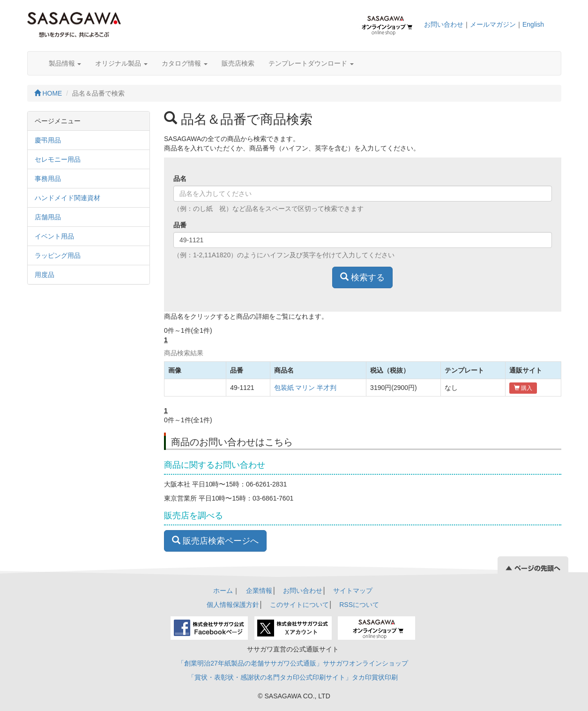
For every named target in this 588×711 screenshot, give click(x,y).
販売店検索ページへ (215, 541)
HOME (48, 93)
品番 (180, 225)
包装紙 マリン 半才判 (305, 388)
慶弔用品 (48, 140)
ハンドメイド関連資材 (67, 198)
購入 (523, 388)
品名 (180, 179)
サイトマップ (353, 591)
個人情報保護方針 (233, 605)
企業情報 (259, 591)
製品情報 (65, 63)
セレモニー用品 (58, 159)
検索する (362, 277)
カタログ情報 (185, 63)
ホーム (223, 591)
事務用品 (48, 179)
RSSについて (359, 605)
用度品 (45, 275)
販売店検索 (238, 63)
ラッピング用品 (58, 255)
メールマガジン (493, 24)
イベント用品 (54, 236)
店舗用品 (48, 217)
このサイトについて (299, 605)
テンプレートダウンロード (311, 63)
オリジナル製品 (121, 63)
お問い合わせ (444, 24)
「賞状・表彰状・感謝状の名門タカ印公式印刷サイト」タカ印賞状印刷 (293, 677)
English (533, 24)
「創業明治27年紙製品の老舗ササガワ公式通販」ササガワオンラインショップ (293, 663)
